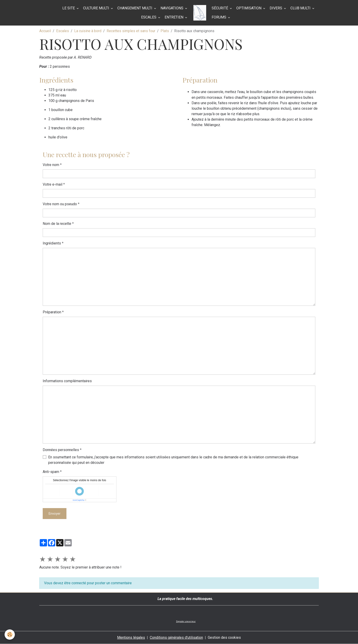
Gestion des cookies (224, 638)
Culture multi (97, 8)
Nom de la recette (57, 224)
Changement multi (135, 8)
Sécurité (220, 8)
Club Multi (301, 8)
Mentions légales (131, 638)
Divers (276, 8)
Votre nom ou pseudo (60, 204)
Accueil (45, 31)
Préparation (52, 312)
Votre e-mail (53, 184)
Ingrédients (52, 243)
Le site (69, 8)
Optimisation (249, 8)
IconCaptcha (78, 500)
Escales (149, 17)
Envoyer (55, 514)
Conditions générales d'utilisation (176, 638)
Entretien (174, 17)
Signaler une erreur (186, 621)
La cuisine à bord (88, 31)
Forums (219, 17)
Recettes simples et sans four (131, 31)
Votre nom (51, 165)
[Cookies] (10, 635)
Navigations (172, 8)
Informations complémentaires (67, 381)
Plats (165, 31)
